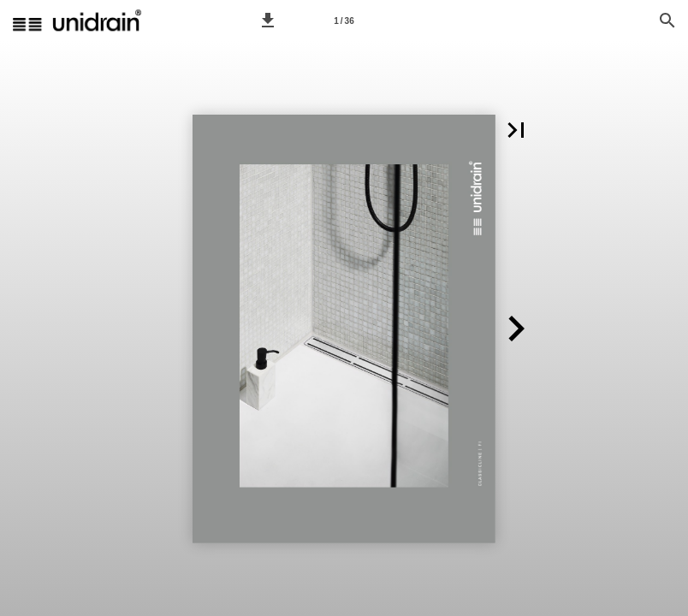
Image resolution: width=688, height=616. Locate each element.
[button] (268, 21)
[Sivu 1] (344, 21)
